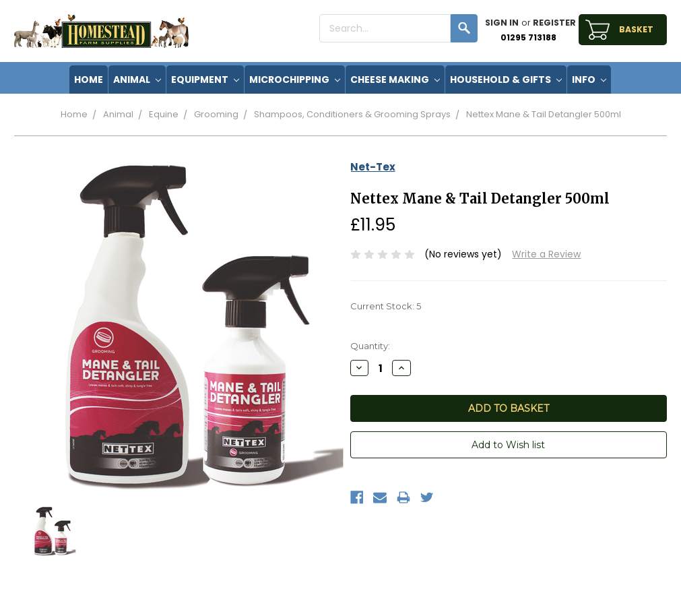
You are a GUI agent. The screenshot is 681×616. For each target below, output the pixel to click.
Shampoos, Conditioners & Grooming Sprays (352, 114)
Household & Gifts (506, 80)
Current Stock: (386, 306)
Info (589, 80)
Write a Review (546, 254)
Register (554, 23)
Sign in (502, 23)
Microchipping (295, 80)
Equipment (205, 80)
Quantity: (370, 346)
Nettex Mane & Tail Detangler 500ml (544, 114)
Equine (164, 114)
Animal (137, 80)
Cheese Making (395, 80)
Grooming (216, 114)
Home (74, 114)
